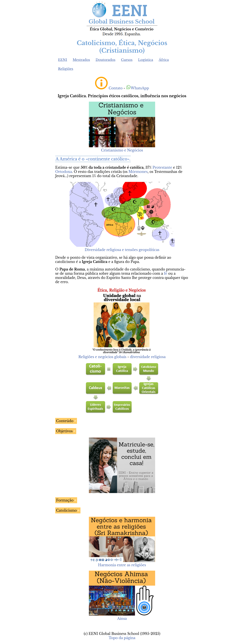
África (164, 60)
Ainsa (122, 619)
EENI (63, 60)
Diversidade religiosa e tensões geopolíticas (122, 250)
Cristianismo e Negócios (122, 150)
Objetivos (64, 431)
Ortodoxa (64, 172)
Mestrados (81, 60)
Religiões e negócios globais (102, 357)
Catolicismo (66, 510)
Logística (146, 60)
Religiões (66, 69)
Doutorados (105, 60)
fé (166, 273)
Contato (116, 88)
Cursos (127, 60)
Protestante (162, 167)
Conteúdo (65, 421)
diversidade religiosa (148, 357)
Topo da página (122, 638)
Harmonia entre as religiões (122, 565)
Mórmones (138, 172)
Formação (65, 500)
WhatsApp (138, 88)
